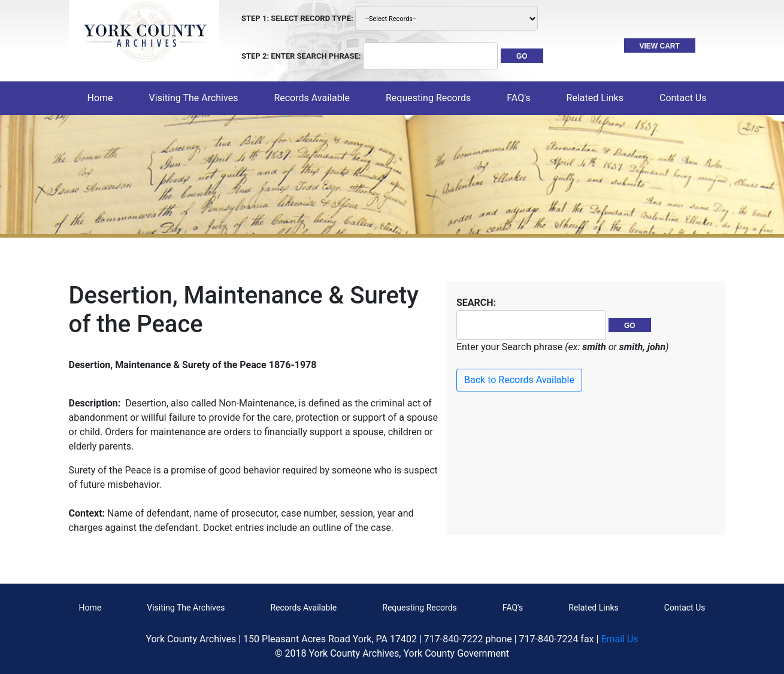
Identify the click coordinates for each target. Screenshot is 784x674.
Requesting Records (420, 608)
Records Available (303, 608)
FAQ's (518, 98)
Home (103, 97)
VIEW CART (660, 46)
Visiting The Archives (186, 608)
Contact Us (685, 608)
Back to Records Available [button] (519, 380)
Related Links (593, 608)
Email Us (619, 639)
